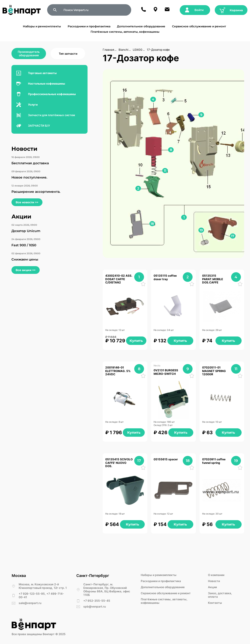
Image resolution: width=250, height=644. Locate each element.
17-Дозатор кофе (158, 50)
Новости (214, 581)
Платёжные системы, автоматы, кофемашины (125, 32)
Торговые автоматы (42, 73)
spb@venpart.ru (95, 606)
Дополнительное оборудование (141, 26)
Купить (136, 341)
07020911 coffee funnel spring (214, 461)
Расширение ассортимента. (36, 192)
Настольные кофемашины (47, 84)
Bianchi (123, 50)
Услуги (33, 105)
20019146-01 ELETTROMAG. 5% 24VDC (118, 371)
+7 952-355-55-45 (97, 601)
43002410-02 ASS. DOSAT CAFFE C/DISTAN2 (119, 279)
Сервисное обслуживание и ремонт (199, 26)
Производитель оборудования (29, 54)
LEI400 (138, 50)
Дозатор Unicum (26, 231)
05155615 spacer (166, 459)
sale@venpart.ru (30, 603)
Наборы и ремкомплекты (42, 26)
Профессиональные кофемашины (52, 94)
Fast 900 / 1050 (24, 245)
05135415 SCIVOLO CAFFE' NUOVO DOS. (119, 463)
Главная (108, 50)
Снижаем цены (25, 259)
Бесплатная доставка (30, 163)
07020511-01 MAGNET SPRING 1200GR (214, 371)
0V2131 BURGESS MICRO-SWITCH (166, 372)
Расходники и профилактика (89, 26)
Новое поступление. (29, 177)
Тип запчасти (68, 54)
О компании (216, 575)
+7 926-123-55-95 (32, 594)
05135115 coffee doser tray (165, 277)
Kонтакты (215, 603)
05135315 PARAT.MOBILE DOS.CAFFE (213, 279)
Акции (212, 587)
